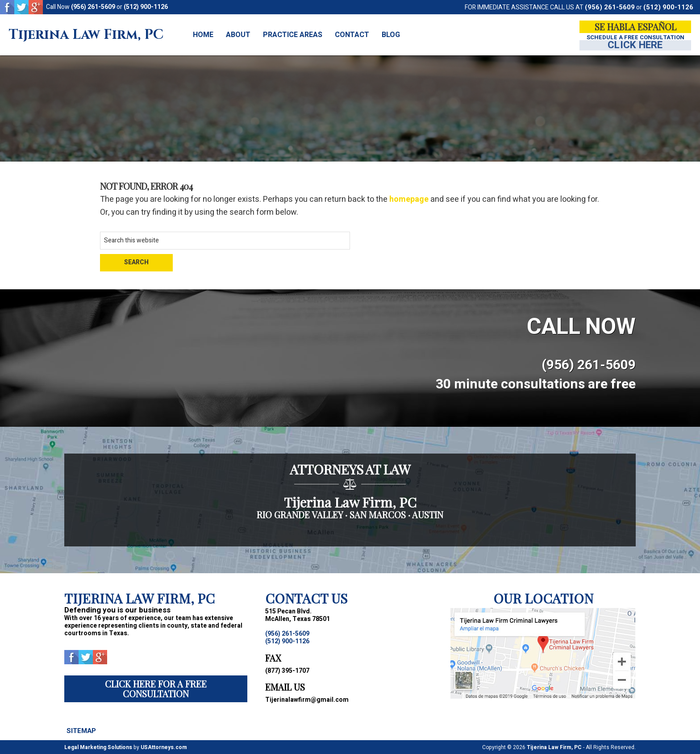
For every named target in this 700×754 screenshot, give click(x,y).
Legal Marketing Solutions (98, 747)
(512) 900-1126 (146, 7)
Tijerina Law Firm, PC (86, 35)
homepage (409, 199)
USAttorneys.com (164, 747)
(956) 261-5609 (93, 7)
